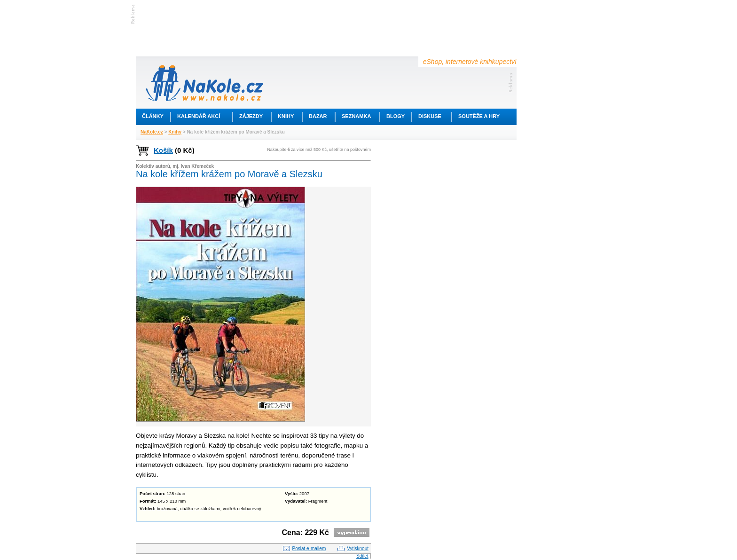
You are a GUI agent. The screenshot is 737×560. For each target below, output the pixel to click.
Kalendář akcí (199, 116)
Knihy (286, 116)
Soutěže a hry (479, 116)
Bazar (318, 116)
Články (153, 116)
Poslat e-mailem (309, 548)
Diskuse (430, 116)
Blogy (396, 116)
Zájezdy (251, 116)
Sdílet (362, 556)
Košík (163, 150)
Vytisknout (358, 548)
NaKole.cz (152, 132)
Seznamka (356, 116)
